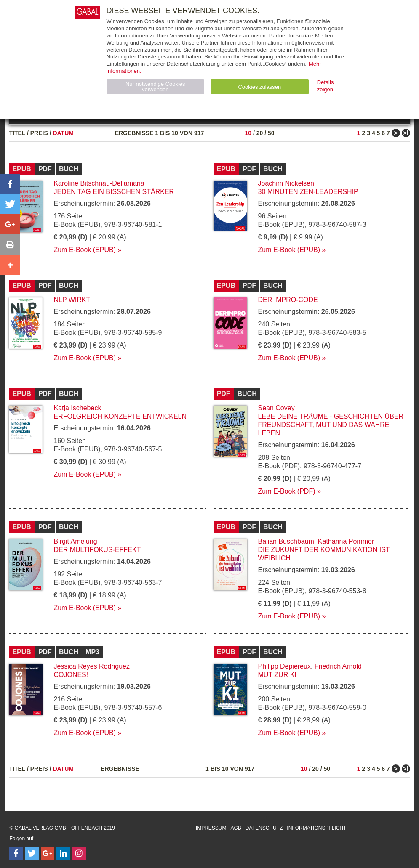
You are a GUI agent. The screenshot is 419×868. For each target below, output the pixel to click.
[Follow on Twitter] (32, 854)
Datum (63, 133)
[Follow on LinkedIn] (63, 854)
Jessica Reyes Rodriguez (92, 666)
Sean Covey (276, 408)
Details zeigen (326, 86)
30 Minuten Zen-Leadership (308, 192)
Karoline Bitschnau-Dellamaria (99, 183)
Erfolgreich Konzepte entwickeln (120, 416)
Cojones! (71, 675)
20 (260, 133)
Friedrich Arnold (338, 666)
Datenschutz (264, 828)
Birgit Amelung (75, 541)
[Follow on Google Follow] (48, 854)
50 (271, 133)
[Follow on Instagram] (79, 854)
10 (248, 133)
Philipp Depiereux (284, 666)
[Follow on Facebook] (16, 854)
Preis (39, 133)
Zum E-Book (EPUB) (85, 250)
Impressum (211, 828)
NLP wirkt (72, 300)
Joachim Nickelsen (286, 183)
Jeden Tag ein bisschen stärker (114, 192)
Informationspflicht (316, 828)
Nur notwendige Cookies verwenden (155, 87)
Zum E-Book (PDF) (287, 491)
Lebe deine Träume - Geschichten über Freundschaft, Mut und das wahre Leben (331, 425)
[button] (10, 184)
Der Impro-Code (288, 300)
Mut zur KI (277, 675)
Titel (17, 133)
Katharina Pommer (346, 541)
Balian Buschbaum (286, 541)
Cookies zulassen (259, 87)
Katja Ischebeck (77, 408)
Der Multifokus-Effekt (97, 550)
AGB (236, 828)
